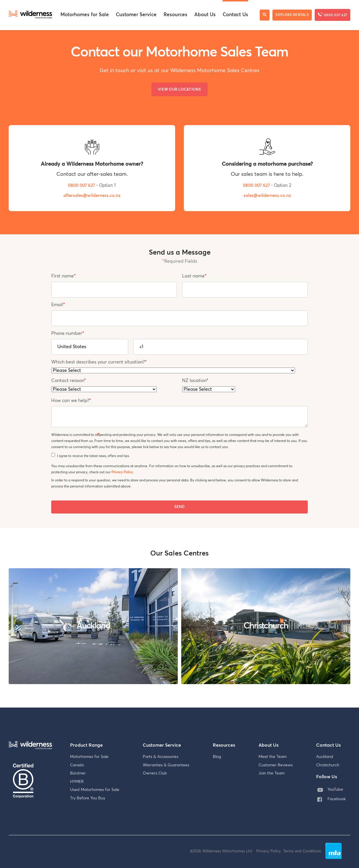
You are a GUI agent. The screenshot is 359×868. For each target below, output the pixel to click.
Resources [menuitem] (175, 15)
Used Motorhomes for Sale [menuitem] (95, 790)
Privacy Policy (122, 472)
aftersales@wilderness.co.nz (92, 196)
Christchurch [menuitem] (328, 765)
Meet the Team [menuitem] (273, 757)
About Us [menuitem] (205, 15)
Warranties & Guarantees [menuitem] (166, 765)
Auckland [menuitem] (325, 757)
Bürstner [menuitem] (78, 773)
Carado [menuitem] (77, 765)
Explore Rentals (292, 15)
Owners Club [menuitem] (155, 773)
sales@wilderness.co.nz (267, 196)
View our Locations (179, 90)
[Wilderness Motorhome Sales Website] (30, 15)
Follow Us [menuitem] (327, 777)
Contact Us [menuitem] (235, 15)
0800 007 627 (333, 15)
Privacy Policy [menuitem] (270, 851)
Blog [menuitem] (217, 757)
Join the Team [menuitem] (272, 773)
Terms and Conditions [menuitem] (302, 851)
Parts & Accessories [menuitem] (161, 757)
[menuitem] (333, 790)
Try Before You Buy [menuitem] (88, 798)
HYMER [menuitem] (77, 782)
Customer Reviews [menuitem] (276, 765)
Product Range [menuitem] (86, 745)
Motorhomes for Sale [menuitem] (85, 15)
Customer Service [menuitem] (136, 15)
